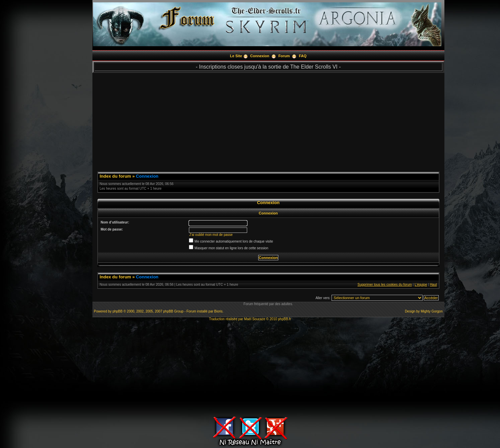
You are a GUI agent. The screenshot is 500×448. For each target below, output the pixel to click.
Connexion (260, 56)
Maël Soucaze (255, 319)
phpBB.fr (284, 319)
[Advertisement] (268, 120)
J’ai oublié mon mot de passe (211, 235)
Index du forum (116, 176)
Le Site (236, 56)
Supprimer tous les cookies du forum (385, 285)
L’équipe (421, 285)
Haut (433, 285)
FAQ (303, 56)
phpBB (118, 311)
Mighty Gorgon (432, 311)
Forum (284, 56)
